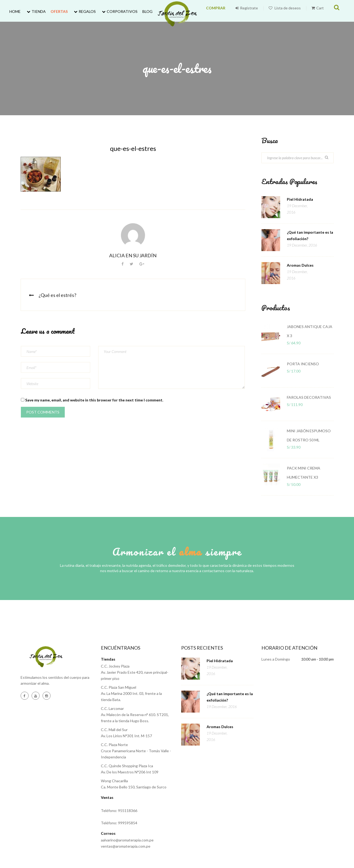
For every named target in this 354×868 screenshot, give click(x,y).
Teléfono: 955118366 (119, 811)
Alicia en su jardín (133, 255)
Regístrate (255, 11)
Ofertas (59, 11)
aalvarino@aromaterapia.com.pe (127, 840)
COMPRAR (228, 11)
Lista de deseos (293, 11)
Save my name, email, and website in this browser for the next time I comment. (94, 400)
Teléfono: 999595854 (119, 823)
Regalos (84, 11)
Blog (147, 11)
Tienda (36, 11)
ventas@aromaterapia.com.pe (126, 846)
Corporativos (119, 11)
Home (15, 11)
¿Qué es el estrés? (57, 295)
